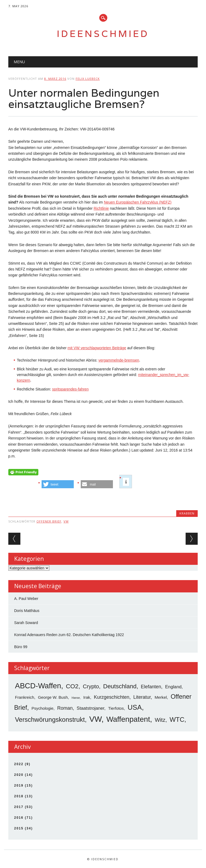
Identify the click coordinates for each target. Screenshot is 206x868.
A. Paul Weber (26, 599)
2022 (19, 764)
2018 (19, 796)
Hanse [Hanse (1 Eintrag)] (76, 698)
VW (66, 521)
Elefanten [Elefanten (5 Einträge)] (151, 687)
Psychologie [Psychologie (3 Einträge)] (42, 708)
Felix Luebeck (88, 79)
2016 (19, 818)
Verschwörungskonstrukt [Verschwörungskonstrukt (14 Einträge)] (50, 719)
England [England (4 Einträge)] (173, 687)
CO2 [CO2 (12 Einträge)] (72, 686)
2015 (19, 828)
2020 (19, 775)
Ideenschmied (103, 34)
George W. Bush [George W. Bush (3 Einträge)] (53, 697)
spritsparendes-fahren (70, 389)
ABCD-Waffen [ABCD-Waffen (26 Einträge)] (38, 686)
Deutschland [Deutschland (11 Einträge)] (120, 686)
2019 (19, 786)
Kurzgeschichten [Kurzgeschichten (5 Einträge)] (112, 697)
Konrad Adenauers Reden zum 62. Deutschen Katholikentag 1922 (69, 635)
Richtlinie (101, 208)
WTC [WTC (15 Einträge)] (177, 719)
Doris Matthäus (27, 611)
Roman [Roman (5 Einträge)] (65, 708)
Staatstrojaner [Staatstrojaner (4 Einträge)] (91, 708)
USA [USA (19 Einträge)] (135, 707)
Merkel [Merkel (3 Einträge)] (161, 697)
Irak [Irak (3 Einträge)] (87, 697)
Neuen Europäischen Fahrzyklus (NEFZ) (138, 202)
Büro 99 (21, 647)
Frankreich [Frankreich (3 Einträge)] (25, 697)
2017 (19, 807)
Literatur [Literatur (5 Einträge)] (142, 697)
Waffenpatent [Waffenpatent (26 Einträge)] (128, 719)
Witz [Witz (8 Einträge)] (160, 720)
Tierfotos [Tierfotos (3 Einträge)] (116, 708)
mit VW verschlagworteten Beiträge (97, 348)
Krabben (187, 513)
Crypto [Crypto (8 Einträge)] (91, 686)
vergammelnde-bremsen (119, 360)
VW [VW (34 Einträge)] (95, 719)
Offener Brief (49, 521)
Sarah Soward (26, 623)
